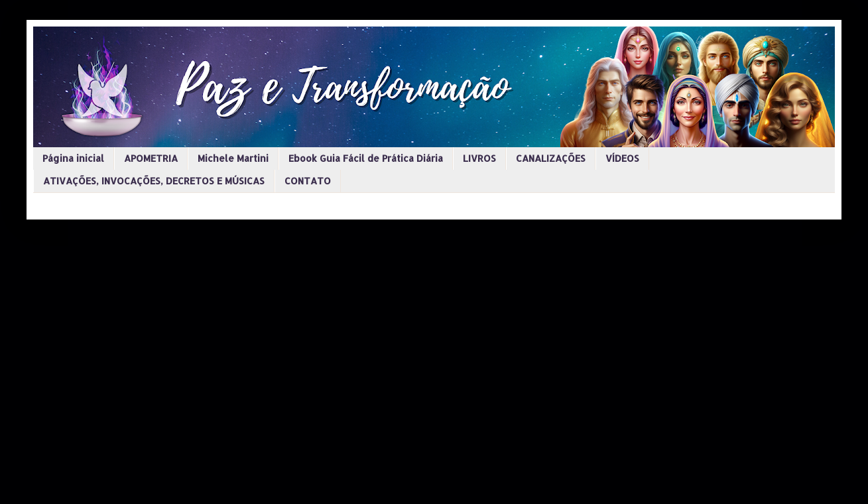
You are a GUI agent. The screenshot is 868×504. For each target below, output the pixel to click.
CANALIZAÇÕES (551, 158)
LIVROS (479, 158)
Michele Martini (233, 158)
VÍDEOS (622, 158)
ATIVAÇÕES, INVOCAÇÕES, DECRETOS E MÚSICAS (154, 181)
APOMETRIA (151, 158)
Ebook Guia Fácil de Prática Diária (366, 158)
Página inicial (73, 158)
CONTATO (308, 181)
